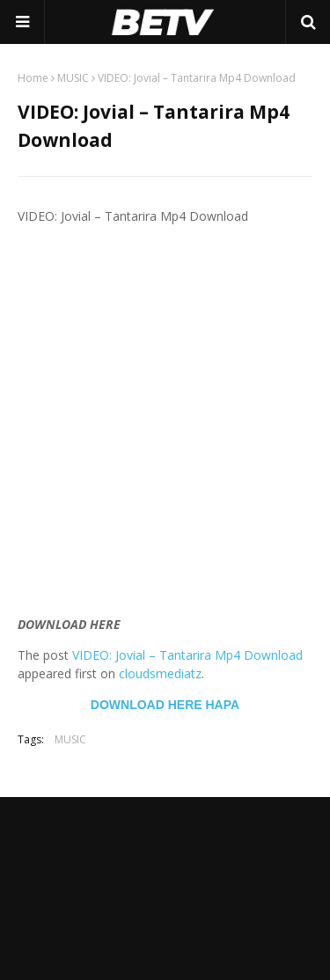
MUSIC (73, 78)
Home (33, 78)
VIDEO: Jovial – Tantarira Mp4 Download (187, 655)
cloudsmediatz (160, 673)
